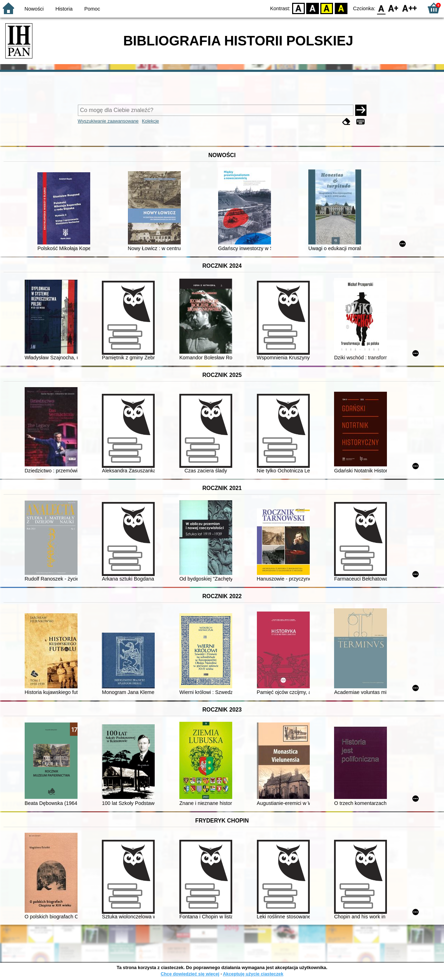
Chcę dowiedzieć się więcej (190, 974)
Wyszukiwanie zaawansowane (108, 121)
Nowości (34, 9)
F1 (393, 8)
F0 (381, 8)
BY (341, 8)
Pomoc (92, 9)
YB (327, 8)
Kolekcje (150, 121)
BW (313, 8)
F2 (410, 8)
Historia (64, 9)
